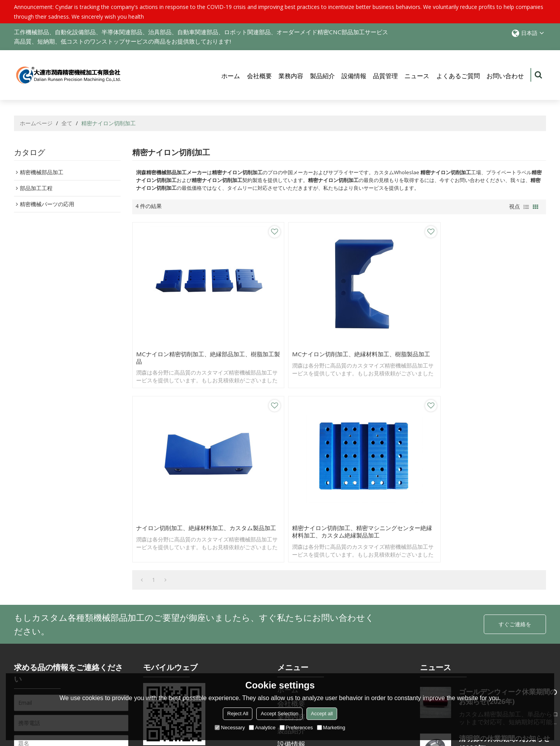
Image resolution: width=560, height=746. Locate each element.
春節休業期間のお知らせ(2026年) (507, 601)
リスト (526, 208)
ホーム (231, 76)
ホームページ (36, 124)
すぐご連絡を (515, 435)
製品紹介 (322, 76)
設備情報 (354, 76)
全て (67, 124)
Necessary (230, 728)
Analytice (262, 728)
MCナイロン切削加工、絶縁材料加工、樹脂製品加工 (286, 335)
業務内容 (291, 76)
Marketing (331, 728)
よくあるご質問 (458, 76)
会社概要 (259, 76)
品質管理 (385, 76)
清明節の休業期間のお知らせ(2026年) (504, 554)
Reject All (238, 714)
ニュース (417, 76)
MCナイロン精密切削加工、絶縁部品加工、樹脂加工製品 (181, 335)
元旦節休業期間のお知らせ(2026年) (501, 648)
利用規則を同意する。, (51, 657)
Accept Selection (279, 714)
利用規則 (79, 659)
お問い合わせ (505, 76)
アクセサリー (38, 638)
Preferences (296, 728)
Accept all (322, 714)
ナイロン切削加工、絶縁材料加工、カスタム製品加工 (388, 335)
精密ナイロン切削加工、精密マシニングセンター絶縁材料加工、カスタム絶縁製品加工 (493, 339)
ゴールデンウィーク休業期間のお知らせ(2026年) (508, 508)
